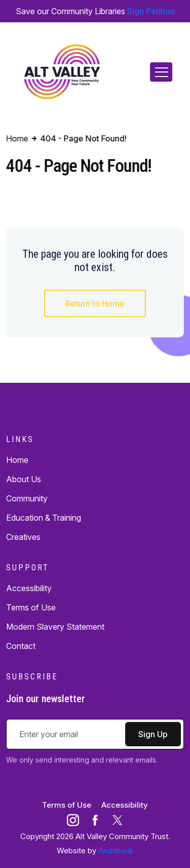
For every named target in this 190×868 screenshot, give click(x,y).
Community (27, 498)
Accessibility (29, 588)
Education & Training (44, 518)
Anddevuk (116, 851)
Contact (21, 646)
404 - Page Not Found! (83, 138)
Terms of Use (31, 607)
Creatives (23, 537)
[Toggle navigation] (161, 72)
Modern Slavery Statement (55, 627)
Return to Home (95, 304)
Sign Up (153, 734)
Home (17, 460)
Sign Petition (151, 11)
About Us (24, 479)
